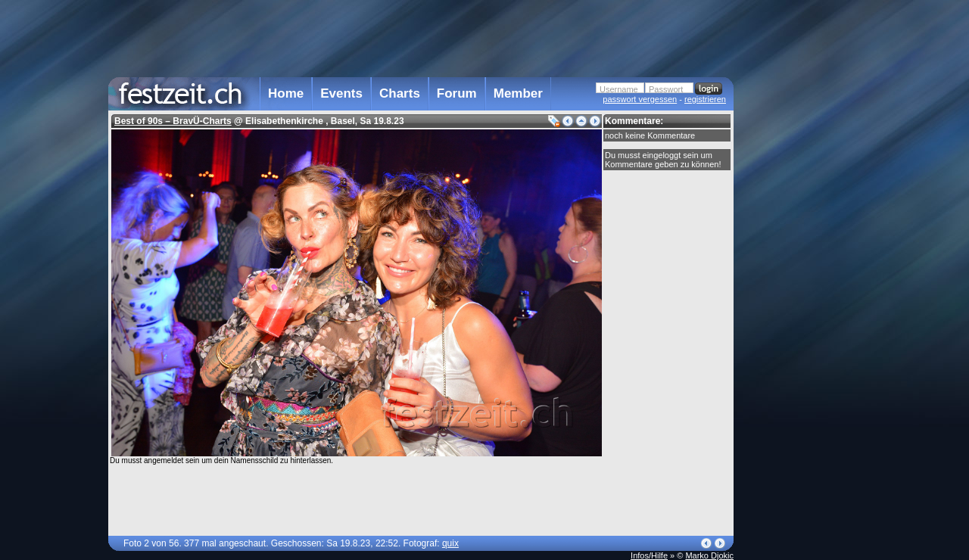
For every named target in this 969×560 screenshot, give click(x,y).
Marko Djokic (709, 555)
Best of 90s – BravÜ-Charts (173, 121)
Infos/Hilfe (649, 555)
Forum (457, 93)
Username (619, 89)
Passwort (666, 89)
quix (450, 543)
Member (518, 93)
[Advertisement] (800, 305)
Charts (400, 93)
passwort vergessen (640, 99)
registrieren (705, 99)
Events (341, 93)
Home (286, 93)
